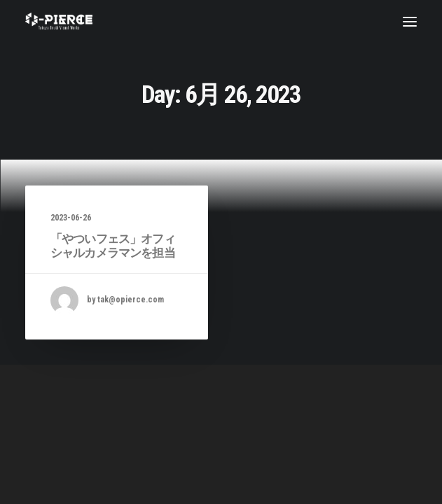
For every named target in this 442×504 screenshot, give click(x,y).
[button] (410, 21)
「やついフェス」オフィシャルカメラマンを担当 (113, 246)
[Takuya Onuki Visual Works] (59, 21)
